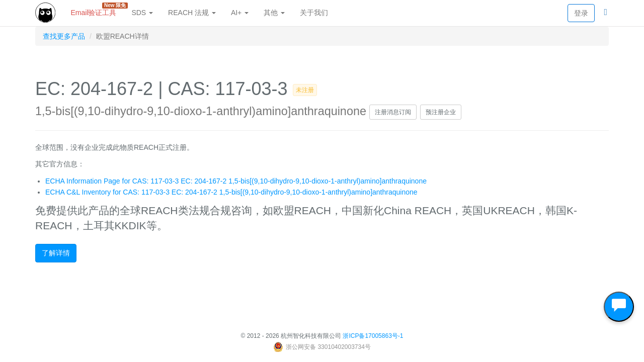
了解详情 (56, 253)
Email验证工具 (97, 10)
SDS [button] (142, 13)
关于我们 (314, 13)
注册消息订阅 (393, 112)
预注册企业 (441, 112)
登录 (581, 13)
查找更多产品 (64, 36)
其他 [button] (274, 13)
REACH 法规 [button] (192, 13)
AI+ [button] (240, 13)
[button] (606, 13)
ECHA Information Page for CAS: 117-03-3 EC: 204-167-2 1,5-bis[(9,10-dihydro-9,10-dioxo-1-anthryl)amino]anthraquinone (236, 181)
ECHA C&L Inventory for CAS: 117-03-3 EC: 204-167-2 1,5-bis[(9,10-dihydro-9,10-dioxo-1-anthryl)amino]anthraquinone (231, 192)
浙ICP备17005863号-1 (373, 336)
